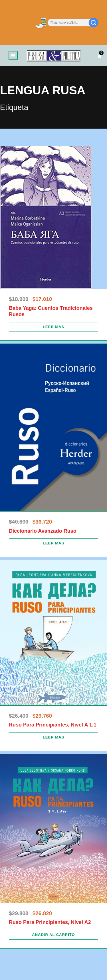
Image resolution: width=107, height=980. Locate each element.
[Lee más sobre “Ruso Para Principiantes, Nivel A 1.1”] (53, 737)
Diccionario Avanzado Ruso (43, 531)
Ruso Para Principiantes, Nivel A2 (50, 922)
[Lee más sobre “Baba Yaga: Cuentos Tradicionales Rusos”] (53, 327)
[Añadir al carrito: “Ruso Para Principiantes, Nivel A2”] (53, 935)
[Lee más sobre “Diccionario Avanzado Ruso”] (53, 543)
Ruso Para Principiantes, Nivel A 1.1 (53, 725)
